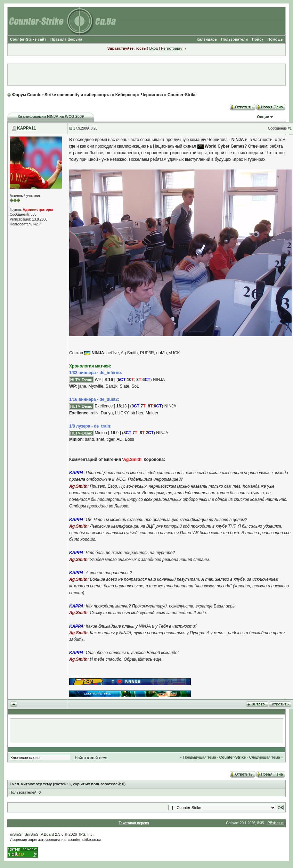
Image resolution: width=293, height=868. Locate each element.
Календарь (207, 39)
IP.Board (47, 834)
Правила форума (66, 39)
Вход (153, 48)
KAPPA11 (26, 128)
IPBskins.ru (275, 823)
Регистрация (172, 48)
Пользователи (234, 39)
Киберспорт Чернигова (139, 95)
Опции (263, 117)
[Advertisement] (147, 75)
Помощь (275, 39)
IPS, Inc (86, 834)
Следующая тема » (266, 757)
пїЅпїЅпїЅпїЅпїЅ (24, 834)
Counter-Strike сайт (28, 39)
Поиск (258, 39)
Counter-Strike (182, 95)
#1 (290, 128)
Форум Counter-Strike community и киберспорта (61, 95)
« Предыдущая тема (198, 757)
